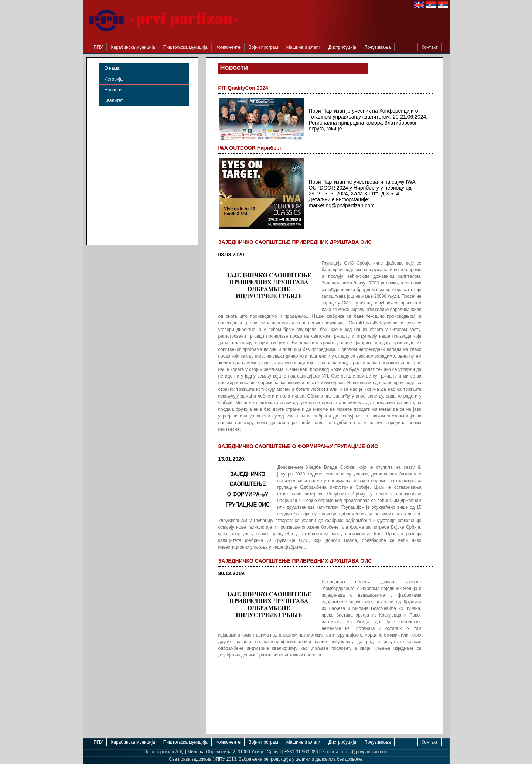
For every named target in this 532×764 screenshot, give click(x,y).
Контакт (429, 47)
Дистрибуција (342, 47)
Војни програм (263, 47)
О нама (112, 68)
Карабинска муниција (133, 47)
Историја (114, 79)
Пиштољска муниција (185, 47)
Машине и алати (303, 47)
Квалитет (114, 100)
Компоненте (228, 47)
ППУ (98, 47)
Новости (113, 90)
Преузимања (377, 47)
